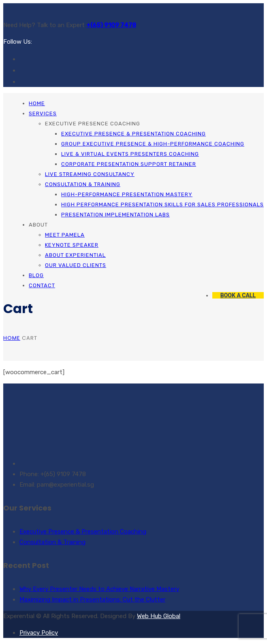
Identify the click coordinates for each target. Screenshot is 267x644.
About (38, 225)
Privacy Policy (39, 633)
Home (37, 103)
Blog (36, 275)
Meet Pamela (65, 235)
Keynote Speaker (72, 245)
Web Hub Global (159, 616)
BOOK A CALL (238, 295)
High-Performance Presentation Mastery (127, 194)
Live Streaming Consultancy (90, 174)
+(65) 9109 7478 (111, 25)
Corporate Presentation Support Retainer (129, 164)
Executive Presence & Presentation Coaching (133, 134)
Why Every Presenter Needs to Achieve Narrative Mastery (99, 589)
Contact (42, 285)
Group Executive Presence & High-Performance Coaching (153, 144)
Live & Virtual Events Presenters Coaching (130, 154)
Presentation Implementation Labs (115, 215)
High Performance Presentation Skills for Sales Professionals (162, 204)
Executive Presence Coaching (93, 124)
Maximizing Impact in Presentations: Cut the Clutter (92, 600)
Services (43, 113)
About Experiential (75, 255)
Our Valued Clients (76, 265)
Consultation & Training (83, 184)
